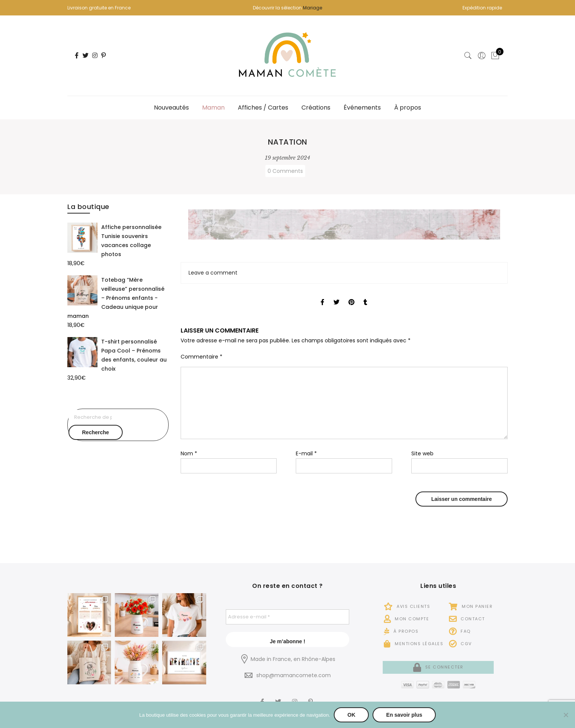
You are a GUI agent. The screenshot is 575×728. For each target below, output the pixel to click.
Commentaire (202, 357)
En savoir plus (404, 715)
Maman (213, 108)
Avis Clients (407, 606)
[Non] (566, 715)
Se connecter (438, 667)
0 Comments (285, 171)
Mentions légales (414, 644)
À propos (408, 108)
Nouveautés (171, 108)
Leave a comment (213, 273)
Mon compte (406, 619)
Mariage (313, 8)
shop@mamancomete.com (294, 675)
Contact (467, 619)
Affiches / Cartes (263, 108)
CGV (460, 644)
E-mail (306, 453)
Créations (316, 108)
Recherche (96, 432)
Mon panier (471, 606)
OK (351, 715)
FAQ (460, 631)
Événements (362, 108)
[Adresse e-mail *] (288, 617)
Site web (422, 453)
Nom (189, 453)
